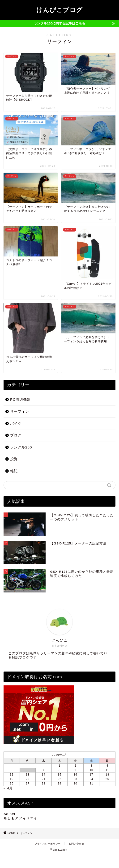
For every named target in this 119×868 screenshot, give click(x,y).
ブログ (16, 435)
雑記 (14, 471)
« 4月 (8, 788)
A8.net (9, 814)
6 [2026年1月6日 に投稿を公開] (28, 770)
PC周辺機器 (20, 399)
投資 (14, 459)
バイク (16, 423)
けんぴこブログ (59, 10)
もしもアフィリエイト (22, 818)
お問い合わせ (76, 844)
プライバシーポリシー (48, 844)
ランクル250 (21, 447)
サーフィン (20, 411)
